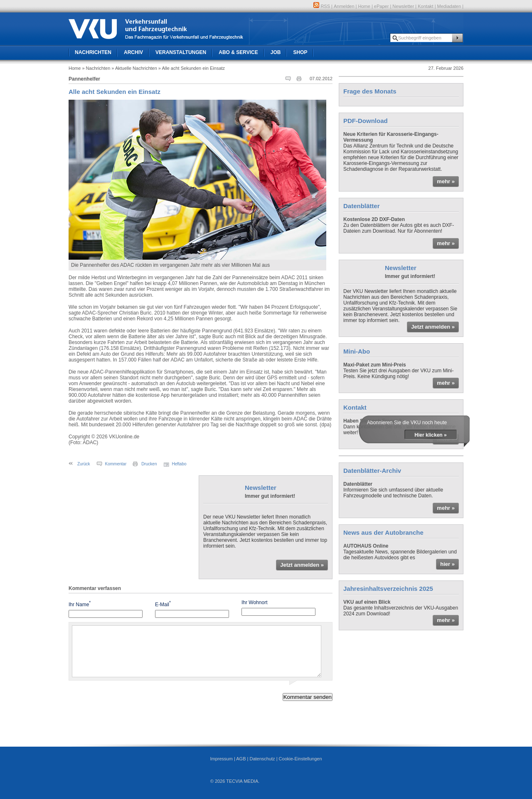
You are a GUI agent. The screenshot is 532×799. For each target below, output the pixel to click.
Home (364, 6)
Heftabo (179, 464)
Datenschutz (262, 759)
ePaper (381, 6)
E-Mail (163, 604)
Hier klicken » (430, 435)
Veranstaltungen (181, 52)
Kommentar (116, 464)
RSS (322, 6)
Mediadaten (449, 6)
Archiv (133, 52)
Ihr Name (80, 604)
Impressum (221, 759)
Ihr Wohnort (254, 602)
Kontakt (425, 6)
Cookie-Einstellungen (300, 759)
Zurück (84, 464)
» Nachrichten (96, 68)
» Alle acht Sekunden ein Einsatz (192, 68)
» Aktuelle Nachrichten (134, 68)
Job (276, 52)
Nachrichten (93, 52)
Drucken (149, 464)
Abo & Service (238, 52)
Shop (300, 52)
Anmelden (344, 6)
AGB (241, 759)
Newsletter (403, 6)
